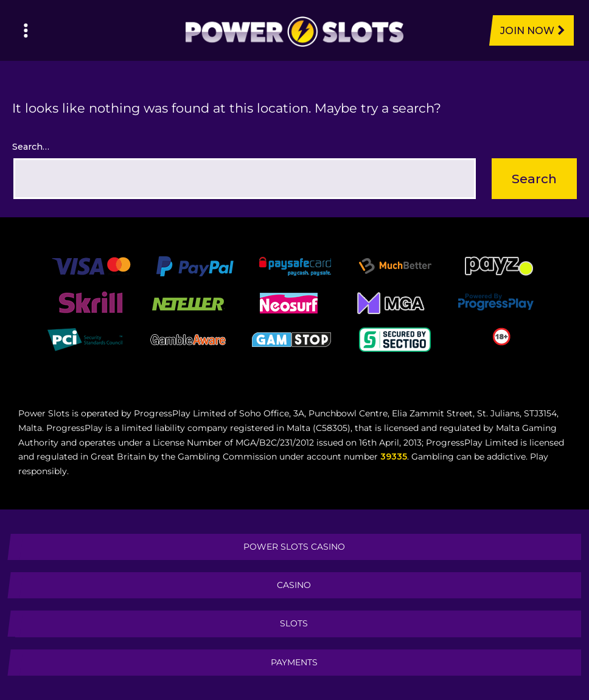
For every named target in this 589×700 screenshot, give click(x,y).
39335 (394, 457)
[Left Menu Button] (26, 30)
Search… (31, 147)
